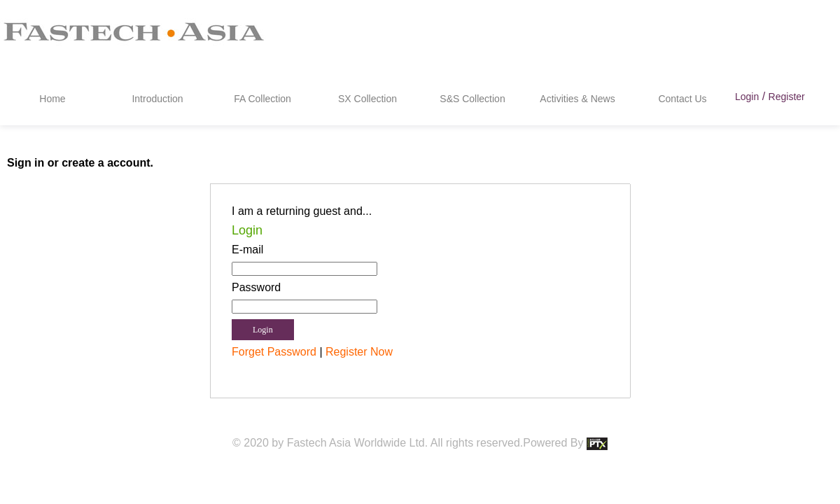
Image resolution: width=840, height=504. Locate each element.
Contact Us (682, 99)
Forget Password (274, 352)
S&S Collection (472, 99)
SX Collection (367, 99)
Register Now (359, 352)
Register (787, 97)
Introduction (157, 99)
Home (52, 99)
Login (747, 97)
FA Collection (262, 99)
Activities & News (577, 99)
